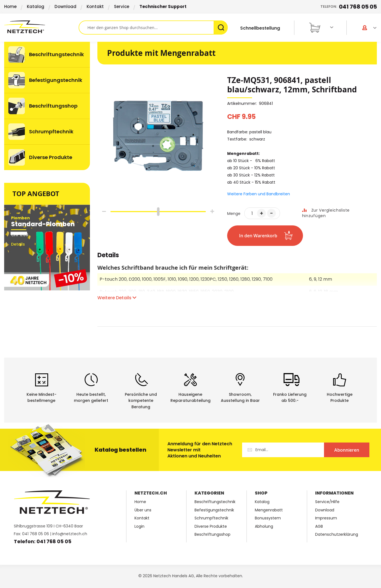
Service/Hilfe (327, 502)
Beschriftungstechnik (215, 502)
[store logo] (41, 27)
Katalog (36, 6)
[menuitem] (47, 54)
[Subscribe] (347, 450)
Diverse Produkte (211, 526)
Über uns (143, 510)
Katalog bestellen (120, 450)
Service (122, 6)
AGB (319, 526)
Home (10, 6)
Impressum (326, 518)
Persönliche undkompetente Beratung (141, 401)
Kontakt (95, 6)
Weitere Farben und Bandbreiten (259, 194)
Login (139, 526)
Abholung (264, 526)
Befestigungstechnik (214, 510)
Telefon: (349, 7)
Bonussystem (268, 518)
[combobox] (153, 28)
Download (65, 6)
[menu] (47, 106)
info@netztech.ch (70, 534)
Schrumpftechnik (211, 518)
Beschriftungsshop (212, 534)
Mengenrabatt (269, 510)
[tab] (108, 258)
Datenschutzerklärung (337, 534)
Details (108, 256)
